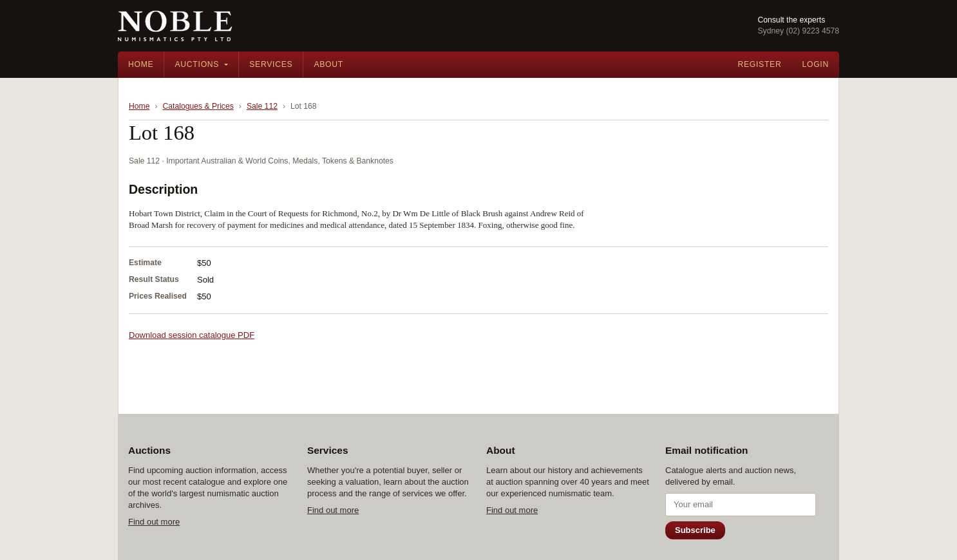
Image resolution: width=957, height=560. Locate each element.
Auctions (197, 64)
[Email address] (741, 505)
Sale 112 (262, 106)
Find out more (154, 522)
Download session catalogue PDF (192, 335)
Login (815, 64)
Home (141, 64)
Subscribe (695, 530)
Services (271, 64)
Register (759, 64)
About (328, 64)
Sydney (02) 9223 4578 (798, 31)
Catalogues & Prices (198, 106)
